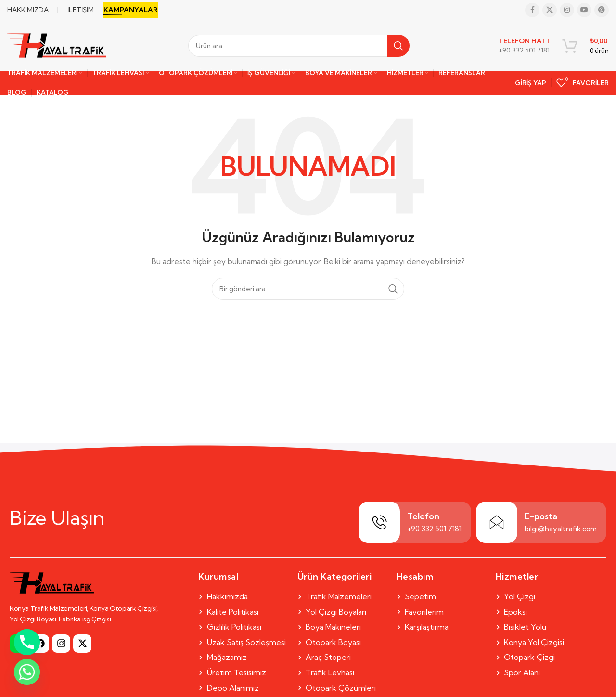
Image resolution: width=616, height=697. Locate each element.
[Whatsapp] (27, 672)
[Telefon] (379, 522)
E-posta (541, 516)
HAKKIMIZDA (28, 10)
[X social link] (550, 10)
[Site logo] (57, 45)
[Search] (299, 46)
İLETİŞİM (81, 10)
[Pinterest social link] (602, 10)
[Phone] (27, 642)
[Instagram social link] (567, 10)
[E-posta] (497, 522)
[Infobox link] (526, 46)
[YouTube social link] (584, 10)
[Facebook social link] (532, 10)
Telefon (423, 516)
